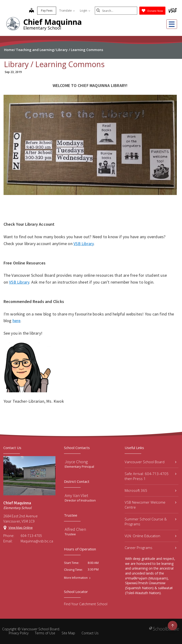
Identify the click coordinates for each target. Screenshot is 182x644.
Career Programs (150, 548)
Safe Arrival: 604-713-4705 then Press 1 (150, 476)
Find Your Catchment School (86, 604)
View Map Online (21, 527)
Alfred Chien (75, 529)
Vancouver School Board (150, 462)
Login (85, 11)
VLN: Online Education (150, 536)
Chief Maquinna (52, 22)
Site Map (68, 633)
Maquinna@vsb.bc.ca (37, 541)
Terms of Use (45, 633)
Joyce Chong (76, 462)
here (17, 321)
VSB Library (84, 244)
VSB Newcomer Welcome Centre (150, 505)
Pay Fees (47, 11)
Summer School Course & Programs (150, 521)
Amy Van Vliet (76, 495)
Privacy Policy (19, 633)
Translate (67, 11)
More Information (76, 578)
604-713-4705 (31, 536)
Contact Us (90, 633)
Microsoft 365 (150, 490)
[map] (31, 11)
